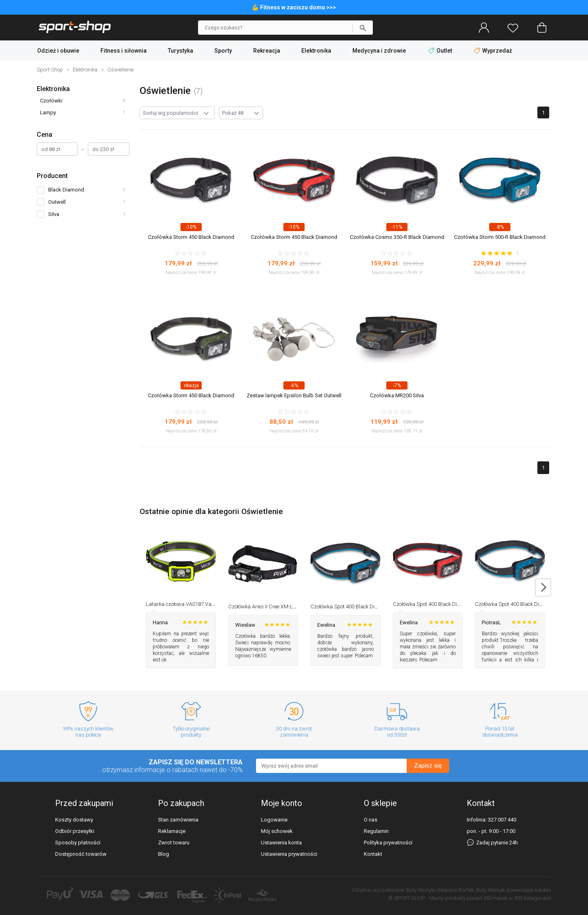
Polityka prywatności (388, 843)
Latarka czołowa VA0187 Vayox (182, 604)
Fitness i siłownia (124, 51)
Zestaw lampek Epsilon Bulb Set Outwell (294, 395)
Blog (164, 854)
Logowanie (274, 820)
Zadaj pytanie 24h (492, 843)
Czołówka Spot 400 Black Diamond (351, 607)
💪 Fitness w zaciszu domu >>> (294, 7)
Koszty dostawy (74, 820)
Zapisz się (428, 766)
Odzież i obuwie (58, 51)
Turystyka (180, 51)
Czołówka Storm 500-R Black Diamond (500, 237)
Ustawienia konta (281, 843)
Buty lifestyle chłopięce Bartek (440, 890)
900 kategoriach (533, 898)
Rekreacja (267, 51)
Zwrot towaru (174, 843)
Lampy (48, 112)
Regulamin (376, 831)
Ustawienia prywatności (289, 854)
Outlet (441, 51)
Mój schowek (277, 831)
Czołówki (51, 101)
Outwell (57, 202)
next (543, 587)
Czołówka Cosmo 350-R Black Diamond (397, 237)
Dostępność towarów (81, 854)
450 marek (495, 898)
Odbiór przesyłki (75, 831)
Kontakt (373, 854)
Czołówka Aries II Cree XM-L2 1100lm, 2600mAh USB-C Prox (297, 607)
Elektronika (316, 51)
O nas (371, 820)
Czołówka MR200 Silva (397, 395)
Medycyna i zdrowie (379, 51)
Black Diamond (66, 190)
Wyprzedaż (493, 51)
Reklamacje (172, 831)
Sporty (223, 51)
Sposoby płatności (78, 843)
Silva (54, 214)
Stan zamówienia (178, 820)
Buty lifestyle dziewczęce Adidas (514, 890)
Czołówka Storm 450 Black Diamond (191, 237)
